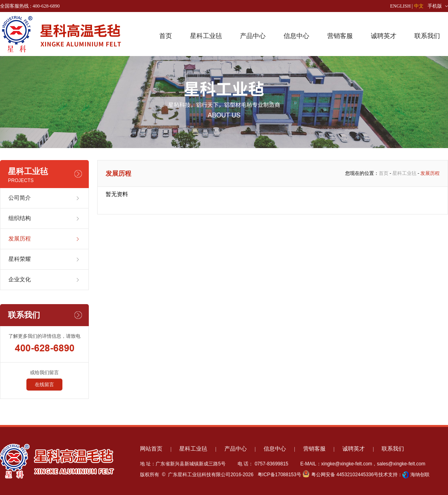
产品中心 (253, 36)
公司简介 (20, 198)
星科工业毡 (206, 36)
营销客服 (340, 36)
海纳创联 (420, 475)
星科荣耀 (20, 259)
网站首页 (151, 449)
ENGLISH (400, 6)
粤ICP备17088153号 (279, 475)
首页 (166, 36)
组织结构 (20, 218)
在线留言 (44, 385)
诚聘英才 (384, 36)
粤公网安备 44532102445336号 (340, 475)
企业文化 (20, 280)
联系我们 (427, 36)
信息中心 (296, 36)
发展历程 (20, 239)
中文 (419, 6)
